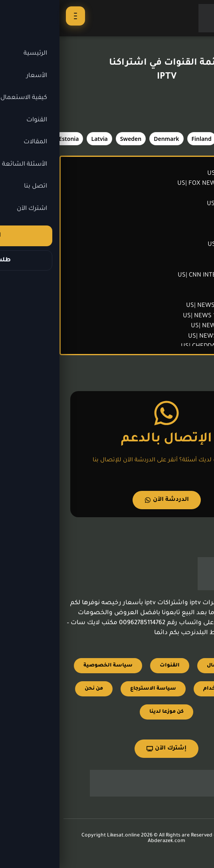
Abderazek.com (107, 841)
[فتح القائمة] (16, 16)
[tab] (175, 139)
